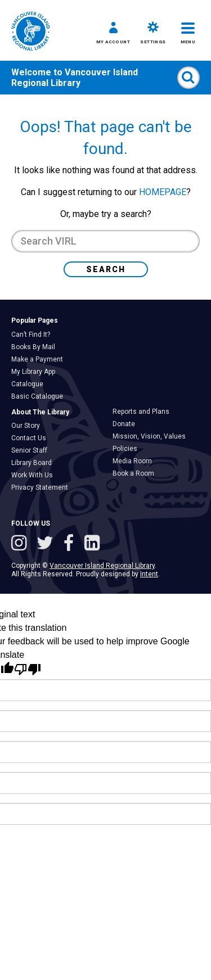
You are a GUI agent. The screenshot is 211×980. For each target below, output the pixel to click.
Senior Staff (32, 450)
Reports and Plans (144, 412)
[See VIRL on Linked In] (92, 544)
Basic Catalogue (40, 396)
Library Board (34, 463)
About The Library (40, 412)
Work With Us (35, 475)
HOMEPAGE (163, 192)
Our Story (28, 426)
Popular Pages (35, 320)
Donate (127, 424)
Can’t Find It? (33, 335)
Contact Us (32, 438)
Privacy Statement (42, 487)
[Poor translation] (28, 669)
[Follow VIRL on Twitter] (47, 544)
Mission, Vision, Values (152, 436)
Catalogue (30, 384)
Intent (149, 574)
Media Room (135, 461)
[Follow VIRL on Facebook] (71, 544)
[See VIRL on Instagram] (21, 544)
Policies (128, 449)
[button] (113, 35)
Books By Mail (36, 347)
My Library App (36, 372)
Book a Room (136, 473)
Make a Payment (40, 359)
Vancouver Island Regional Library (75, 78)
